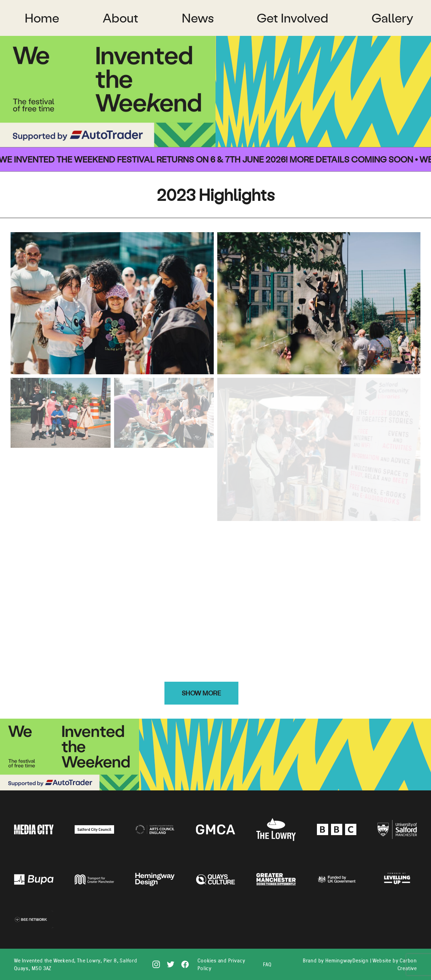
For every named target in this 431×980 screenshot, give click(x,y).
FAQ (267, 964)
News (198, 18)
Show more (201, 693)
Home (42, 18)
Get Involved (292, 18)
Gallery (392, 18)
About (120, 18)
